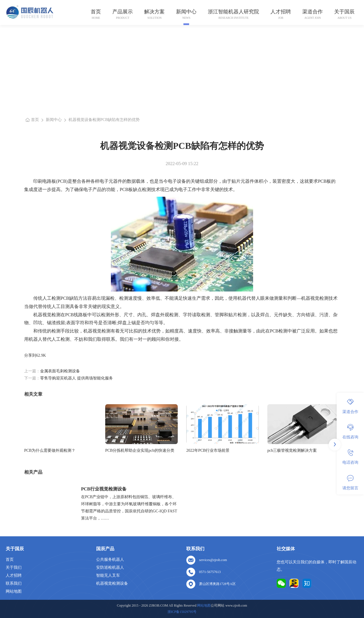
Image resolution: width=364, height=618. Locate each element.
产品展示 (123, 12)
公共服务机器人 (110, 560)
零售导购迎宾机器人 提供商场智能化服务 (76, 378)
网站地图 (14, 591)
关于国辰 (344, 12)
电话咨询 (350, 457)
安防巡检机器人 (110, 567)
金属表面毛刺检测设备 (60, 371)
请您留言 (350, 483)
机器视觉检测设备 (112, 583)
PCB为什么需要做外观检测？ (50, 450)
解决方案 (154, 12)
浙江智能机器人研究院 (233, 12)
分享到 (30, 355)
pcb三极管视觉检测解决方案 (292, 450)
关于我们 (14, 567)
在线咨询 (350, 432)
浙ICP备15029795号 (182, 612)
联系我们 (14, 583)
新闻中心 (186, 12)
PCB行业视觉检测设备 (104, 489)
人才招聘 (281, 12)
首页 (96, 12)
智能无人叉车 (108, 575)
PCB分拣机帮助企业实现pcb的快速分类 (140, 450)
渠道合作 (313, 12)
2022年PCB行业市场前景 (208, 450)
